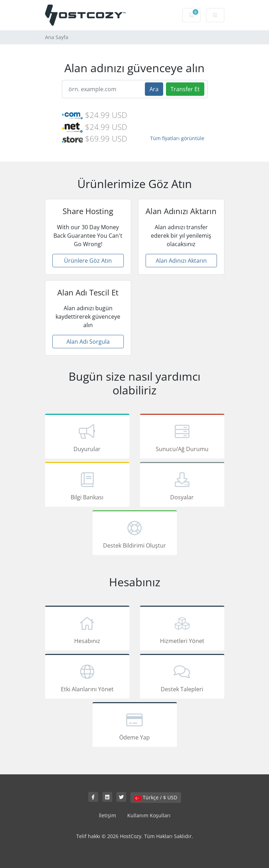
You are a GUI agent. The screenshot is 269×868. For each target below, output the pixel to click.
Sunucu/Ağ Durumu (182, 437)
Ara (154, 89)
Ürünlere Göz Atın (88, 261)
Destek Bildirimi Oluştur (135, 534)
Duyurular (87, 437)
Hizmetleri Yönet (182, 629)
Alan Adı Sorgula (88, 342)
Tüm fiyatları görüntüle (177, 138)
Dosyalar (182, 486)
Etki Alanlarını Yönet (87, 677)
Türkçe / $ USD (156, 797)
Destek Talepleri (182, 677)
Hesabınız (87, 629)
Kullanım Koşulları (149, 815)
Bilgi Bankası (87, 486)
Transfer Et (185, 89)
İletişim (107, 815)
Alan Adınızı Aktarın (181, 261)
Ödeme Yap (135, 726)
